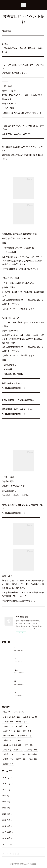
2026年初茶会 (20, 647)
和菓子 (8, 722)
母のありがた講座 (12, 745)
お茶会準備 (24, 736)
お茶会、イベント (13, 740)
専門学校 (22, 722)
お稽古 (8, 764)
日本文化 (9, 736)
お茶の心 (31, 750)
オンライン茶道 (11, 717)
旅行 (27, 731)
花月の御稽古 (20, 670)
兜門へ (17, 693)
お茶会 (8, 759)
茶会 (7, 712)
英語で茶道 (35, 754)
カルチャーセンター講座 (15, 726)
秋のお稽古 (19, 681)
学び (18, 750)
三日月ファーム (11, 731)
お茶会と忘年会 (21, 659)
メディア (18, 712)
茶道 (7, 750)
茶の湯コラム (30, 717)
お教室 (8, 754)
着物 (33, 759)
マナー (20, 754)
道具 (29, 745)
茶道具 (21, 759)
